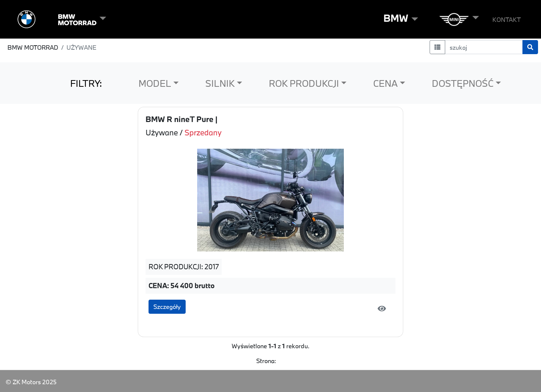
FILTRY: (86, 83)
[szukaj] (484, 47)
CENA (385, 83)
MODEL (155, 83)
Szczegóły (167, 307)
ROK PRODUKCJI (304, 83)
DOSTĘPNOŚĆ (463, 83)
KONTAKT (507, 19)
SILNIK (220, 83)
